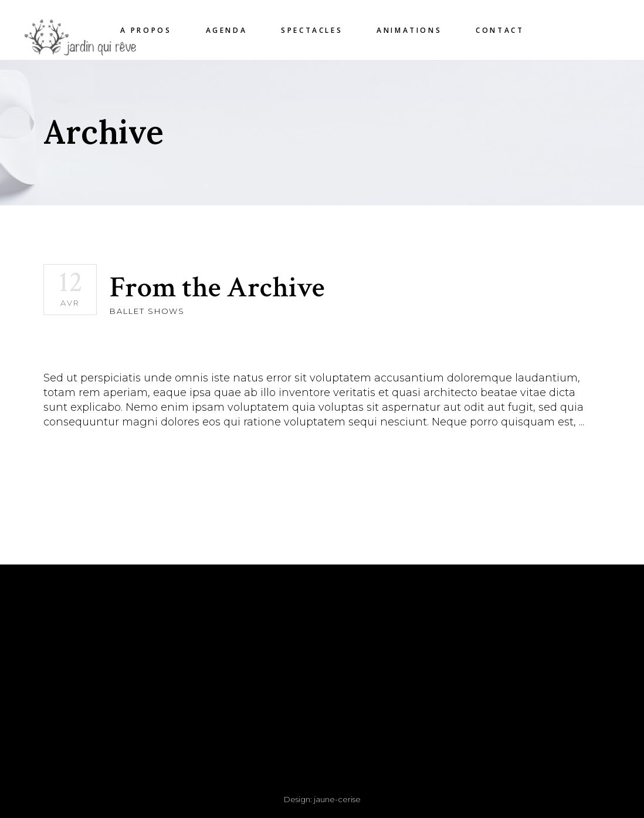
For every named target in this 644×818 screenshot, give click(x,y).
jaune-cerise (337, 799)
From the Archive (217, 288)
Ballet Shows (147, 311)
